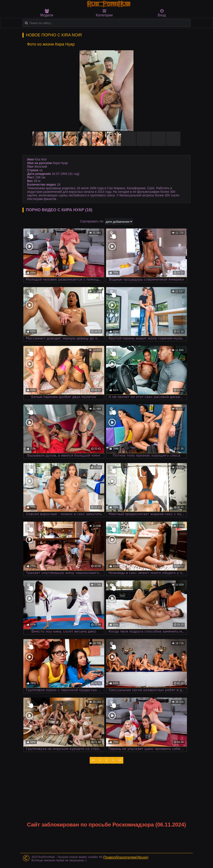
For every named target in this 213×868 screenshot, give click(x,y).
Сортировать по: (92, 221)
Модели (47, 13)
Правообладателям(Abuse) (126, 857)
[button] (182, 54)
